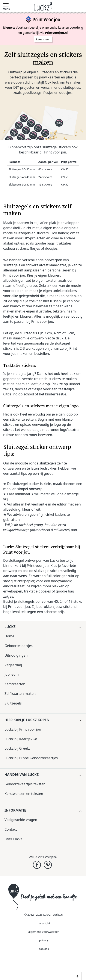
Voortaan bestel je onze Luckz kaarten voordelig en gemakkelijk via (43, 30)
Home (9, 636)
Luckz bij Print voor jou (23, 729)
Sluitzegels (13, 703)
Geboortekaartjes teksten (25, 784)
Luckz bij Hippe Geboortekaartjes (31, 758)
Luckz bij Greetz (17, 748)
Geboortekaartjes (19, 646)
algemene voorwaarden (44, 932)
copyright (44, 923)
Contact (11, 829)
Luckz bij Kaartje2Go (21, 739)
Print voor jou (55, 152)
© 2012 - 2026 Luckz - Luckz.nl (44, 915)
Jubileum (12, 674)
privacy (44, 940)
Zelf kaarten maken (20, 694)
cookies (44, 949)
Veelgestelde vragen (21, 820)
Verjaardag (13, 665)
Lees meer (43, 39)
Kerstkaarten (15, 684)
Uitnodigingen (16, 655)
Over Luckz (13, 839)
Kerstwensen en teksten (24, 794)
